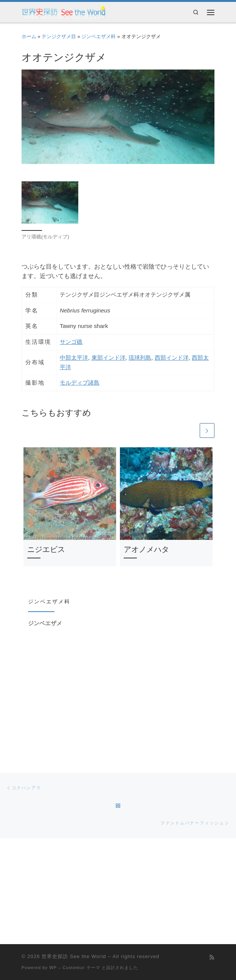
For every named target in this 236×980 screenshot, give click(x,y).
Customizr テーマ (81, 968)
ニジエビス (46, 550)
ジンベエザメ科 (99, 36)
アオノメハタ (146, 550)
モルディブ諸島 (80, 383)
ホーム (29, 36)
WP (53, 968)
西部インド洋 (172, 358)
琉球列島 (140, 358)
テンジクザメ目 (59, 36)
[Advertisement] (118, 694)
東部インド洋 (109, 358)
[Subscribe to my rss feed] (212, 958)
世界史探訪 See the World (74, 956)
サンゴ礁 (71, 342)
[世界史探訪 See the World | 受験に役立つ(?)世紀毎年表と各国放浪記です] (64, 12)
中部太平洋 (74, 358)
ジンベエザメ (45, 624)
